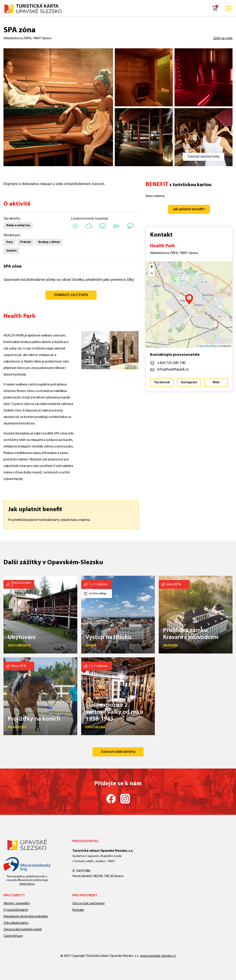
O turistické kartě (16, 910)
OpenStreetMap (208, 346)
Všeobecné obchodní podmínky (26, 917)
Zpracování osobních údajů (23, 930)
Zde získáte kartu (16, 923)
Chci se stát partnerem (88, 904)
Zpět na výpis (223, 38)
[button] (189, 299)
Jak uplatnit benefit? (189, 209)
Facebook (162, 382)
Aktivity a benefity (17, 904)
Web (216, 382)
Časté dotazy (13, 936)
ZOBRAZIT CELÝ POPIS (71, 295)
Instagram (189, 382)
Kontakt (78, 910)
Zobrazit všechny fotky (204, 157)
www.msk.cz (27, 884)
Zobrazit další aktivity (118, 752)
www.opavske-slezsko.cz (158, 956)
